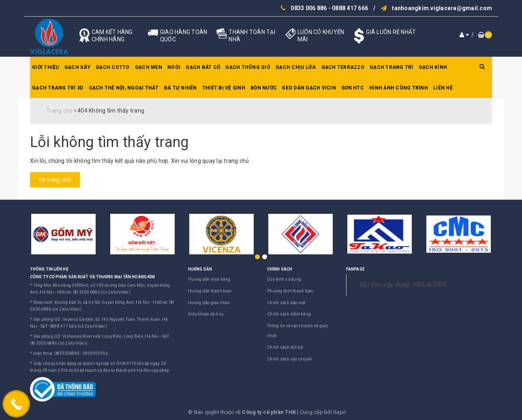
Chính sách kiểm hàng (289, 314)
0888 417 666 (350, 8)
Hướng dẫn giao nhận (209, 303)
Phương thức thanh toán (290, 291)
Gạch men (149, 67)
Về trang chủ (55, 180)
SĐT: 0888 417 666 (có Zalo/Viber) (74, 326)
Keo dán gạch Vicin (309, 88)
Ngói (174, 67)
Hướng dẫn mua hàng (209, 279)
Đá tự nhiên (181, 88)
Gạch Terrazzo (343, 67)
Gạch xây (77, 67)
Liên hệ (443, 88)
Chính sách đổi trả (285, 347)
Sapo (340, 412)
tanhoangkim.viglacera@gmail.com (442, 8)
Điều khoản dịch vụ (206, 314)
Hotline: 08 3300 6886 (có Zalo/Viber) (94, 292)
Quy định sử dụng (284, 279)
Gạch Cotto (113, 67)
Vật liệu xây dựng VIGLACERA (402, 285)
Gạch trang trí (391, 67)
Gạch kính (433, 67)
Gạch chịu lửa (296, 67)
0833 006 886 (309, 8)
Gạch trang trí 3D (58, 88)
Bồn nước (264, 88)
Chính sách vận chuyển (290, 359)
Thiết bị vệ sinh (224, 88)
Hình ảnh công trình (399, 88)
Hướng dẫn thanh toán (210, 291)
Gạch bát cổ (203, 67)
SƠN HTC (353, 88)
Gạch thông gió (248, 67)
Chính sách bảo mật (286, 303)
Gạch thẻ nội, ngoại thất (124, 88)
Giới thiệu (46, 67)
